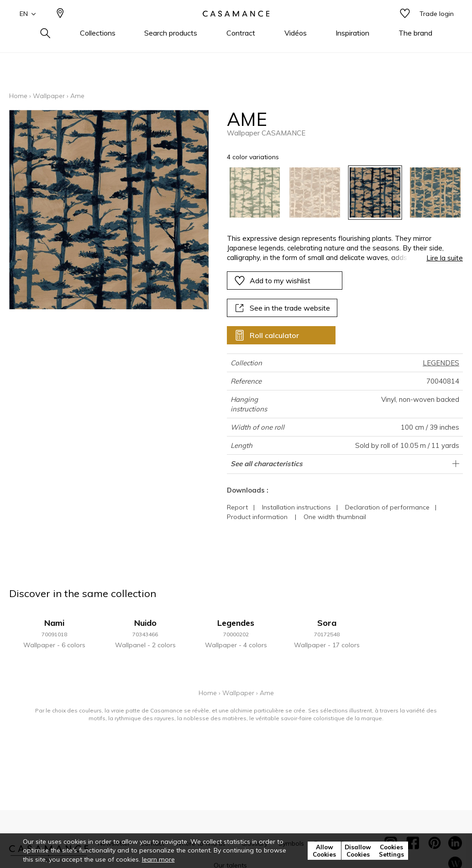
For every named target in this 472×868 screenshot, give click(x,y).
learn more (158, 859)
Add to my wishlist (272, 281)
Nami (54, 623)
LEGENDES (441, 363)
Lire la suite (445, 258)
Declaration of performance (387, 507)
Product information (257, 517)
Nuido (145, 623)
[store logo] (236, 29)
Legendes (236, 623)
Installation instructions (296, 507)
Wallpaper (49, 96)
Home (18, 96)
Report (237, 507)
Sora (327, 623)
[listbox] (340, 193)
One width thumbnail (335, 517)
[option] (255, 193)
